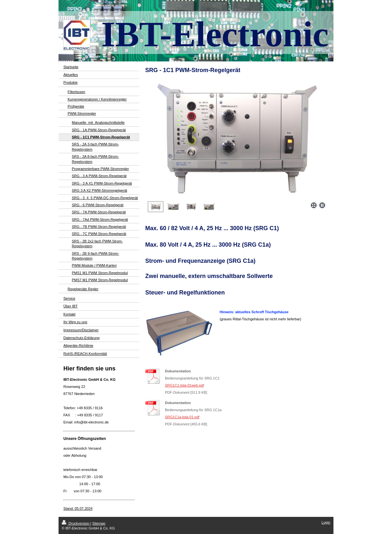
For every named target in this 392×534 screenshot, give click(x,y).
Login (326, 522)
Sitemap (99, 523)
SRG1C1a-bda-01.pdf (182, 417)
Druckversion (76, 523)
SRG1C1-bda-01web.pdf (184, 385)
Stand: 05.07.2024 (78, 508)
